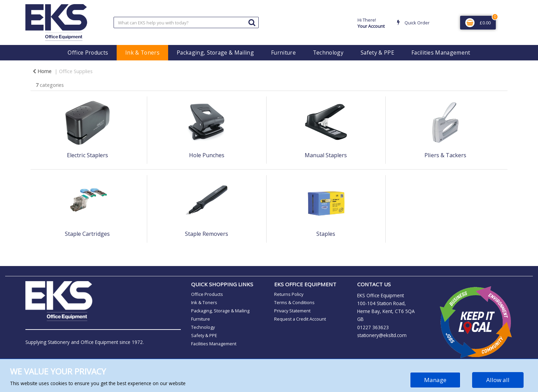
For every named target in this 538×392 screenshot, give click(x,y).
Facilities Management (441, 53)
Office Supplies (76, 71)
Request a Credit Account (300, 319)
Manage (435, 380)
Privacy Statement (292, 311)
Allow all (498, 380)
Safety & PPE (377, 53)
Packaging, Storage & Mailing (215, 53)
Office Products (88, 53)
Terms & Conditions (294, 302)
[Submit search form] (252, 22)
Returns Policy (289, 294)
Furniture (283, 53)
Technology (328, 53)
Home (42, 71)
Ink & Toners (142, 53)
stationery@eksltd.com (382, 335)
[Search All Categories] (186, 22)
